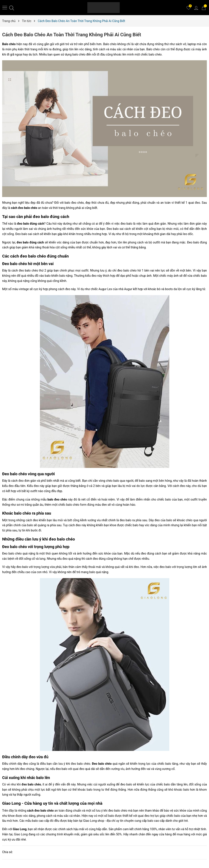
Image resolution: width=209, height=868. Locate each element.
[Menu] (5, 7)
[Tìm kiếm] (12, 8)
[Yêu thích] (189, 8)
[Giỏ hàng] (204, 8)
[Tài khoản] (196, 8)
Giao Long (20, 829)
